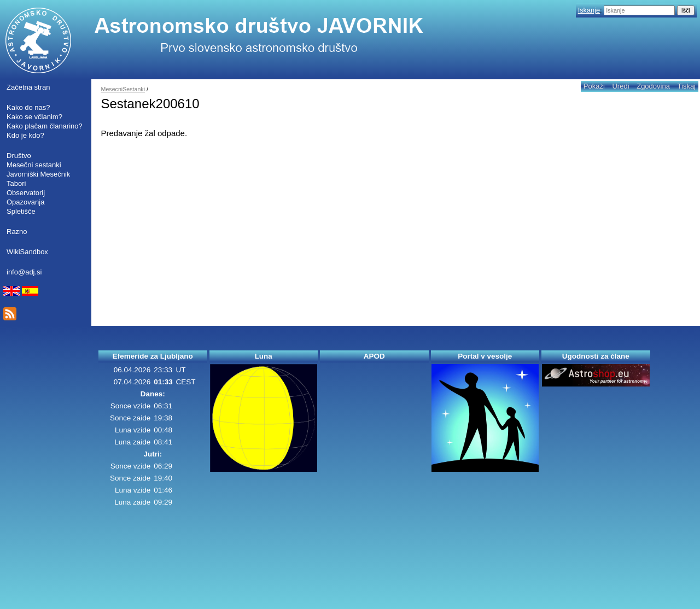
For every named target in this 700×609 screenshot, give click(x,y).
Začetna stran (28, 87)
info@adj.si (24, 272)
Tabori (16, 183)
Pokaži (594, 86)
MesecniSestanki (123, 89)
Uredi (620, 86)
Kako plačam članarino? (45, 126)
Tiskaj (687, 86)
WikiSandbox (27, 252)
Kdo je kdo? (25, 135)
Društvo (19, 156)
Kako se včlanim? (34, 117)
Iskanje (589, 10)
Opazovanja (25, 202)
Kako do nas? (28, 107)
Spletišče (21, 211)
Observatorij (26, 193)
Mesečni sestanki (34, 165)
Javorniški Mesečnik (38, 174)
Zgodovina (653, 86)
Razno (17, 232)
